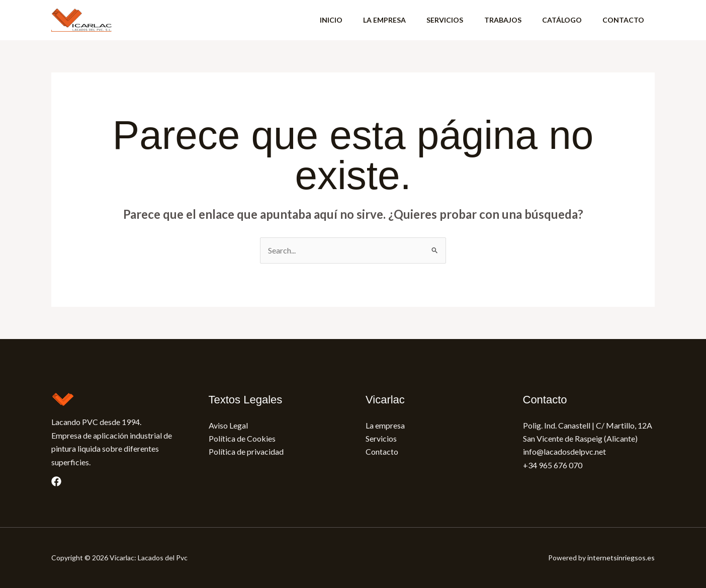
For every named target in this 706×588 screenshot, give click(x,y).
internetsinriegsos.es (621, 558)
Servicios (381, 438)
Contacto (382, 451)
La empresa (385, 425)
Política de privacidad (246, 451)
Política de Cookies (242, 438)
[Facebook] (56, 481)
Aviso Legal (228, 425)
